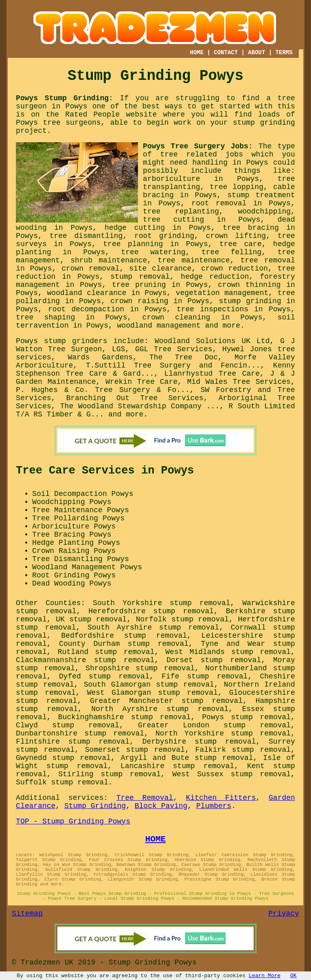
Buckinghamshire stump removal (125, 717)
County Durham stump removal (124, 644)
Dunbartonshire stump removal (80, 733)
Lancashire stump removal (177, 766)
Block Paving (161, 806)
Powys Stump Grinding (62, 98)
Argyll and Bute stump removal (187, 758)
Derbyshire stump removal (199, 742)
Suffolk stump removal (62, 782)
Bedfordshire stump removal (124, 636)
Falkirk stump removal (243, 750)
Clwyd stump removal (68, 725)
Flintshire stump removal (73, 742)
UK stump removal (91, 619)
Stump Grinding (95, 806)
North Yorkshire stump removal (223, 733)
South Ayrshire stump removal (153, 628)
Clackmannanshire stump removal (85, 660)
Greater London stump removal (214, 725)
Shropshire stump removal (140, 668)
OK (293, 976)
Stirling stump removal (109, 774)
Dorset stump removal (214, 660)
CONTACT (226, 53)
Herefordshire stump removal (151, 611)
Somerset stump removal (135, 750)
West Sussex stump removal (231, 774)
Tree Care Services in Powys (105, 471)
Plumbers (214, 806)
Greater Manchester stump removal (166, 701)
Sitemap (27, 914)
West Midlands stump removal (228, 652)
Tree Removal (145, 798)
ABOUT (256, 53)
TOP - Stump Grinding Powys (73, 821)
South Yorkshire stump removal (162, 603)
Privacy (284, 914)
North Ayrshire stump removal (160, 709)
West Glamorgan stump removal (152, 693)
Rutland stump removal (106, 652)
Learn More (265, 976)
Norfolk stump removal (182, 619)
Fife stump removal (205, 676)
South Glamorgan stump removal (149, 685)
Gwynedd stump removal (63, 758)
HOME (197, 53)
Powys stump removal (246, 717)
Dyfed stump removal (104, 676)
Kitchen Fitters (221, 798)
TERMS (284, 53)
